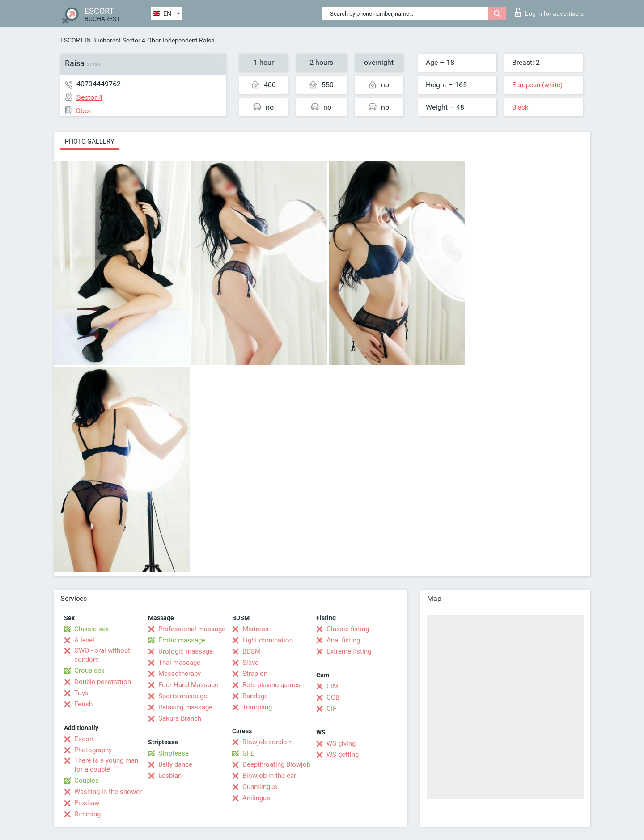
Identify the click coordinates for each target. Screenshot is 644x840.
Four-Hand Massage (188, 685)
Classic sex (91, 629)
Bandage (255, 696)
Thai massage (179, 663)
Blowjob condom (268, 742)
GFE (248, 753)
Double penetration (103, 682)
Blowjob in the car (269, 776)
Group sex (89, 671)
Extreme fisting (349, 651)
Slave (250, 663)
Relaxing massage (185, 707)
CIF (331, 709)
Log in (549, 12)
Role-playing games (271, 685)
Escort (84, 739)
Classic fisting (348, 629)
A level (84, 640)
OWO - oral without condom (102, 655)
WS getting (343, 755)
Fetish (83, 704)
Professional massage (192, 629)
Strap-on (255, 674)
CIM (333, 686)
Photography (93, 750)
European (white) (537, 85)
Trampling (257, 707)
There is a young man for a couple (106, 765)
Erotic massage (182, 640)
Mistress (256, 629)
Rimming (87, 814)
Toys (81, 693)
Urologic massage (186, 651)
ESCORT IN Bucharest (91, 40)
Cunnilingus (260, 787)
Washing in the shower (108, 792)
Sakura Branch (180, 718)
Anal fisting (343, 640)
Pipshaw (87, 803)
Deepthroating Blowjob (276, 764)
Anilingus (256, 798)
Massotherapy (180, 674)
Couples (87, 781)
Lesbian (170, 776)
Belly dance (175, 764)
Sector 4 (134, 40)
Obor (154, 40)
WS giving (341, 743)
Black (520, 107)
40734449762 (99, 84)
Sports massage (183, 696)
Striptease (174, 753)
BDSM (252, 651)
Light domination (268, 640)
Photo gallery (89, 141)
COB (333, 697)
